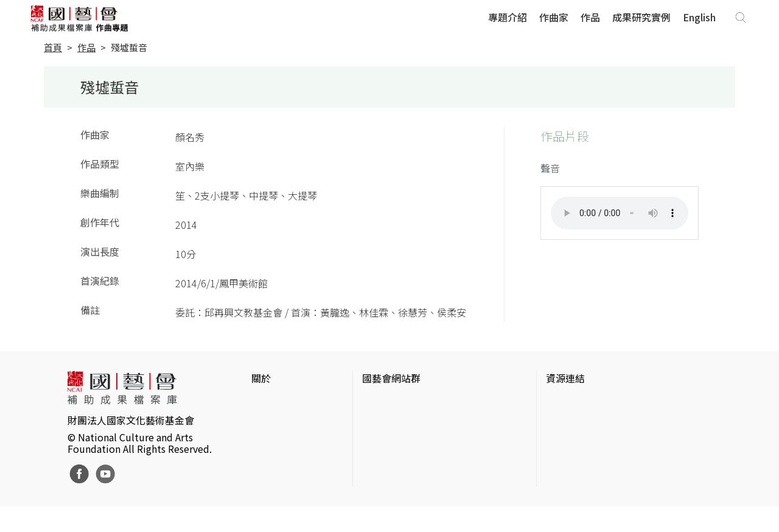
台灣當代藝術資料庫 (590, 403)
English (699, 18)
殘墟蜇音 (129, 48)
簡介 (261, 403)
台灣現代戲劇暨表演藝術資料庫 (614, 481)
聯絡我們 (271, 442)
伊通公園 (565, 422)
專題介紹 (508, 18)
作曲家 (554, 18)
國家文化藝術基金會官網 (416, 403)
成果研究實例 (641, 18)
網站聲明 (271, 422)
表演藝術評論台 (396, 442)
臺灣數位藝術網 (580, 442)
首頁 (53, 48)
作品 (590, 18)
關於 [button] (261, 379)
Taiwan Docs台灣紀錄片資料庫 (612, 500)
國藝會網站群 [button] (391, 379)
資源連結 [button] (565, 379)
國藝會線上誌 (391, 422)
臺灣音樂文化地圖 (585, 461)
